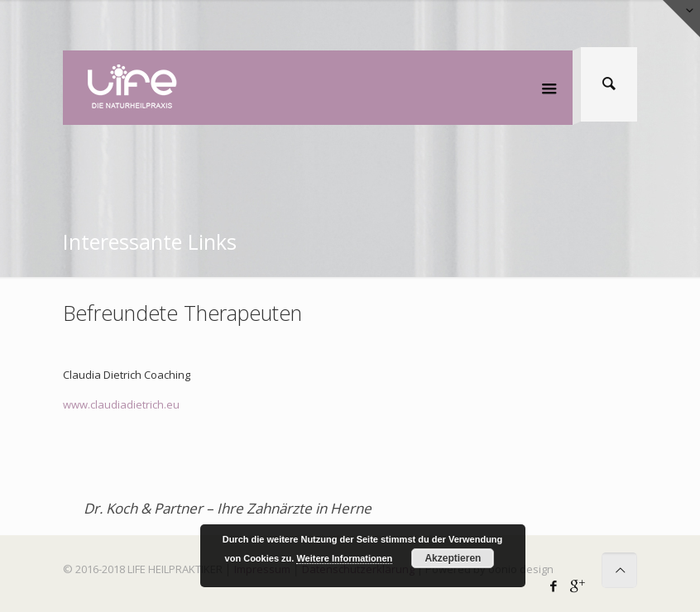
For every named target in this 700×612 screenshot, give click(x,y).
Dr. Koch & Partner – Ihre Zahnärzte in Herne (228, 508)
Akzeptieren (453, 558)
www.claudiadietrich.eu (121, 404)
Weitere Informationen (344, 558)
